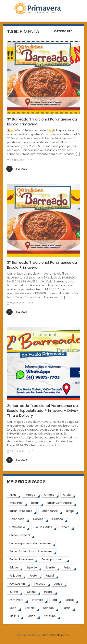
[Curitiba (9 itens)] (59, 519)
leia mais (21, 169)
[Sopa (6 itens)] (14, 608)
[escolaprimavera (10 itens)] (54, 559)
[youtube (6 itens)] (51, 616)
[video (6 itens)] (32, 616)
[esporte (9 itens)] (33, 568)
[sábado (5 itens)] (50, 608)
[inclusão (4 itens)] (41, 584)
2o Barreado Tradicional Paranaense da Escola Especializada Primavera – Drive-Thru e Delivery (43, 411)
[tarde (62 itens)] (68, 608)
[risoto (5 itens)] (71, 600)
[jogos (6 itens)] (59, 584)
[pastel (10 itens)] (50, 592)
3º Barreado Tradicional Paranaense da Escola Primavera (42, 122)
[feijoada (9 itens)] (16, 576)
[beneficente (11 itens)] (50, 511)
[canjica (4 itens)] (39, 519)
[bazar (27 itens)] (36, 503)
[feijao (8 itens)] (69, 568)
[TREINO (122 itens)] (15, 616)
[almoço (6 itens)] (31, 495)
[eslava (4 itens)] (15, 568)
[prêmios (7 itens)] (39, 600)
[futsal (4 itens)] (51, 576)
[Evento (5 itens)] (51, 568)
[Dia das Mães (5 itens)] (44, 527)
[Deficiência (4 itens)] (18, 527)
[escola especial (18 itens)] (21, 535)
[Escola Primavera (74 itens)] (22, 559)
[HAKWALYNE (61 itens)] (18, 584)
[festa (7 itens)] (34, 576)
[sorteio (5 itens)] (31, 608)
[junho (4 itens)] (15, 592)
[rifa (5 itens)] (55, 600)
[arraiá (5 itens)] (68, 495)
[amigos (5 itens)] (50, 495)
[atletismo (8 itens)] (17, 503)
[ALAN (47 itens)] (14, 495)
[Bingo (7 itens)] (71, 511)
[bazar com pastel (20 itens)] (61, 503)
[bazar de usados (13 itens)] (22, 511)
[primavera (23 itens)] (18, 600)
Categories (63, 31)
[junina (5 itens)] (32, 592)
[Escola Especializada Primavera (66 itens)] (32, 551)
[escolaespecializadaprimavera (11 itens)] (31, 543)
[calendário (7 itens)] (18, 519)
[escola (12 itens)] (66, 527)
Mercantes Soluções (56, 635)
